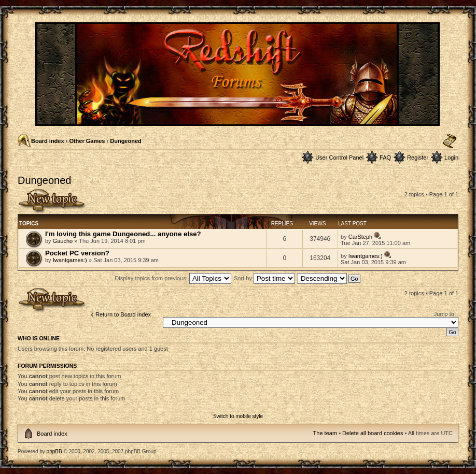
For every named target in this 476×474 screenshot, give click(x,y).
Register (418, 157)
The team (325, 433)
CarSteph (360, 237)
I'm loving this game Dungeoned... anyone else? (123, 234)
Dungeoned (126, 141)
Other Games (87, 141)
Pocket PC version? (77, 253)
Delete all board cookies (373, 433)
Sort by (264, 278)
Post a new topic (52, 201)
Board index (48, 141)
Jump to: (445, 314)
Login (451, 157)
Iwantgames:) (70, 260)
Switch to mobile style (238, 416)
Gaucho (63, 241)
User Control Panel (339, 157)
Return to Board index (123, 314)
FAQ (385, 157)
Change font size (450, 141)
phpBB (54, 451)
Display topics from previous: (173, 278)
